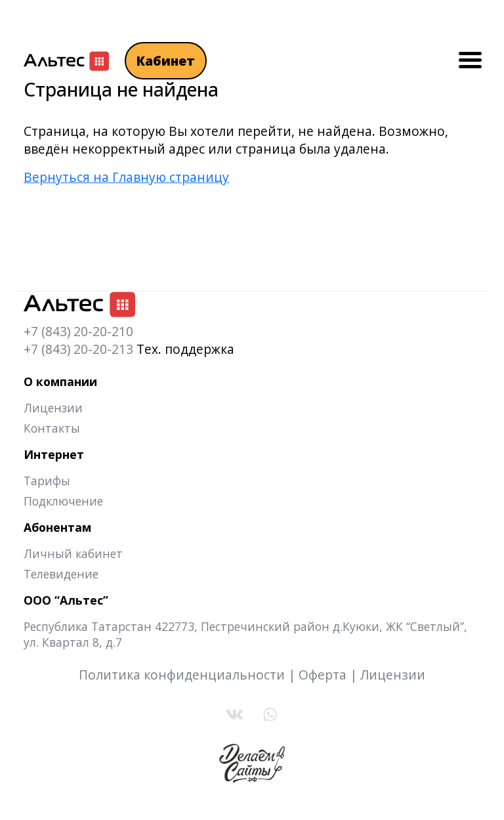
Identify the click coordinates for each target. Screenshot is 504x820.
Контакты (52, 428)
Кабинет (166, 61)
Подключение (63, 501)
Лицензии (53, 408)
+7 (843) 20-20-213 (78, 349)
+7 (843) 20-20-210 (78, 331)
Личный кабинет (73, 553)
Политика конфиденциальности (182, 675)
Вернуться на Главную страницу (126, 177)
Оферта (323, 675)
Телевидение (61, 574)
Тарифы (47, 481)
